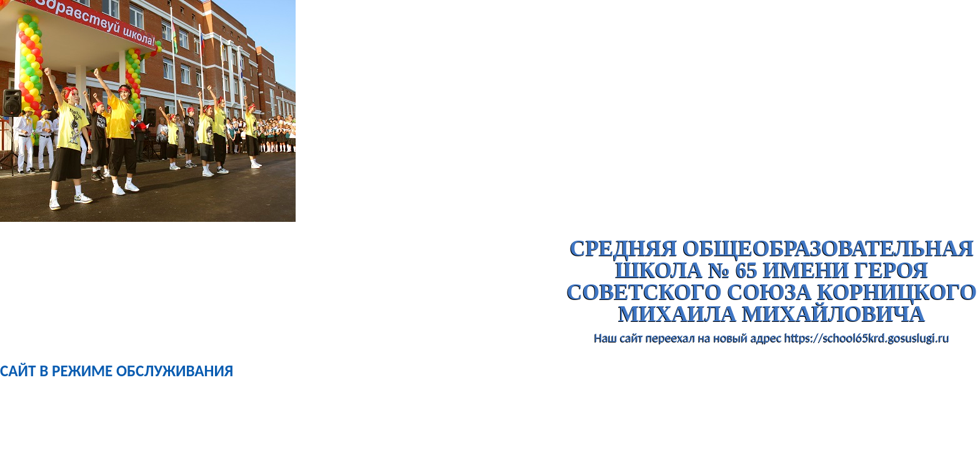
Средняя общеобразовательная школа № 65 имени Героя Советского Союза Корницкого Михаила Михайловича (772, 281)
